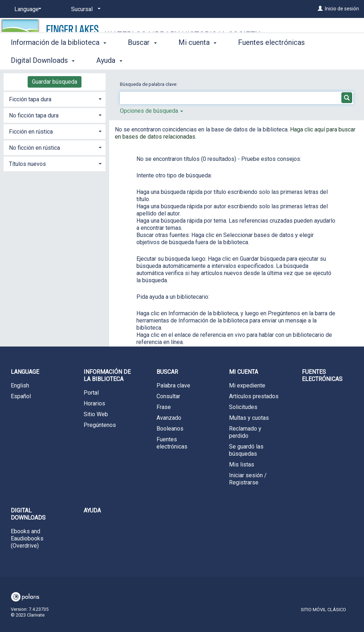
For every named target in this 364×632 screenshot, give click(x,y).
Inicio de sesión (342, 9)
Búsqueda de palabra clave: (149, 84)
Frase (164, 407)
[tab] (55, 99)
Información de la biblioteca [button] (59, 59)
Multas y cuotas (249, 418)
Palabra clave (173, 385)
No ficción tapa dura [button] (34, 115)
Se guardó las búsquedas (246, 450)
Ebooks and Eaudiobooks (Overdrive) (27, 538)
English (20, 385)
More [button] (252, 60)
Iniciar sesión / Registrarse (248, 479)
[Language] (27, 9)
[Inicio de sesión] (320, 9)
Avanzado (169, 418)
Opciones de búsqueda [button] (151, 111)
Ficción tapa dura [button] (30, 99)
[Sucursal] (85, 9)
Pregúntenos (100, 425)
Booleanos (170, 429)
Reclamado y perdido (245, 432)
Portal (91, 393)
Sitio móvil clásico (323, 610)
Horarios (94, 403)
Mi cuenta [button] (197, 59)
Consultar (168, 396)
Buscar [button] (142, 59)
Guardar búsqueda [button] (55, 82)
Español (21, 396)
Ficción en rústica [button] (31, 132)
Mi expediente (247, 385)
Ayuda (92, 510)
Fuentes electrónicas (172, 443)
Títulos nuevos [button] (27, 164)
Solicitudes (243, 407)
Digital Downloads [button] (28, 514)
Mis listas (242, 464)
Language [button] (25, 372)
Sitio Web (96, 414)
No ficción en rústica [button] (34, 148)
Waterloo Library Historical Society (183, 35)
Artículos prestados (254, 396)
